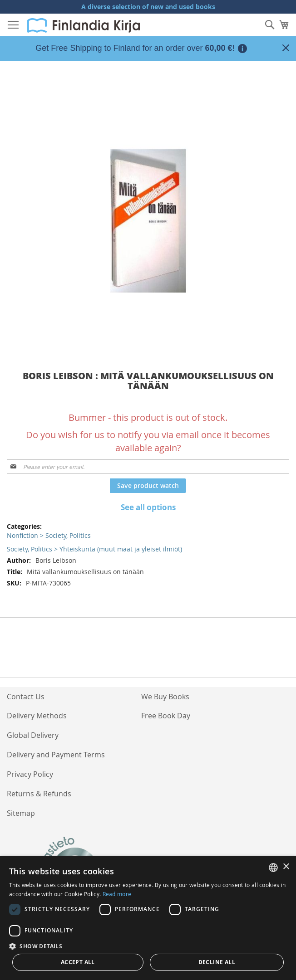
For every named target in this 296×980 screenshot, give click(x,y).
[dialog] (148, 918)
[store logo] (84, 25)
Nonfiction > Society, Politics (49, 535)
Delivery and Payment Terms (56, 755)
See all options (148, 507)
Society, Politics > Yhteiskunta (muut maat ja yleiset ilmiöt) (94, 549)
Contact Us (26, 697)
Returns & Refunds (39, 794)
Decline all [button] (217, 962)
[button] (148, 946)
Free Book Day (166, 716)
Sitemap (21, 813)
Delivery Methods (37, 716)
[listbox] (273, 868)
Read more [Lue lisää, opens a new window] (117, 894)
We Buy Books (165, 697)
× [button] (286, 867)
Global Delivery (33, 735)
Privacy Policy (30, 774)
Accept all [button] (78, 962)
